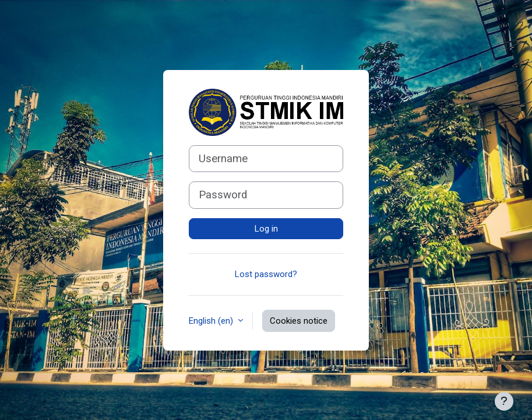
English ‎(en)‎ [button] (212, 321)
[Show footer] (504, 401)
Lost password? (266, 274)
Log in (266, 229)
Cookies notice (299, 321)
